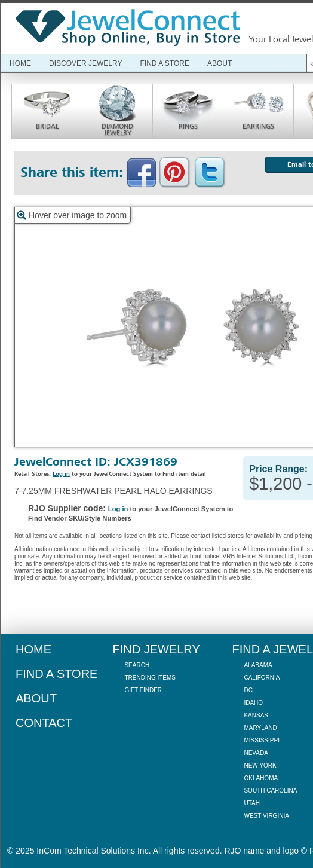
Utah (251, 803)
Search (137, 665)
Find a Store (164, 63)
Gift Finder (143, 690)
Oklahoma (261, 778)
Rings (188, 126)
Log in (61, 474)
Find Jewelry (156, 649)
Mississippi (261, 740)
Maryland (260, 728)
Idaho (253, 703)
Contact (44, 723)
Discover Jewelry (85, 63)
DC (248, 690)
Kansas (256, 715)
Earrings (258, 126)
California (262, 678)
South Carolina (270, 791)
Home (20, 63)
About (220, 63)
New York (260, 765)
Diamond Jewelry (117, 129)
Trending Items (150, 678)
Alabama (258, 665)
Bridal (47, 126)
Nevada (256, 753)
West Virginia (266, 816)
